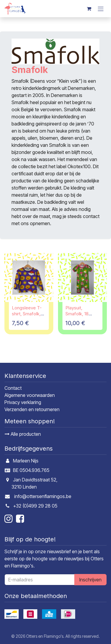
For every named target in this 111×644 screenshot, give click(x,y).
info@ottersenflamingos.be (43, 496)
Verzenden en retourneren (32, 409)
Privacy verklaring (23, 402)
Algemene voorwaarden (30, 395)
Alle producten (23, 434)
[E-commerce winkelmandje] (89, 9)
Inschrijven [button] (90, 580)
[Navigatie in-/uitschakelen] (101, 9)
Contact (13, 388)
